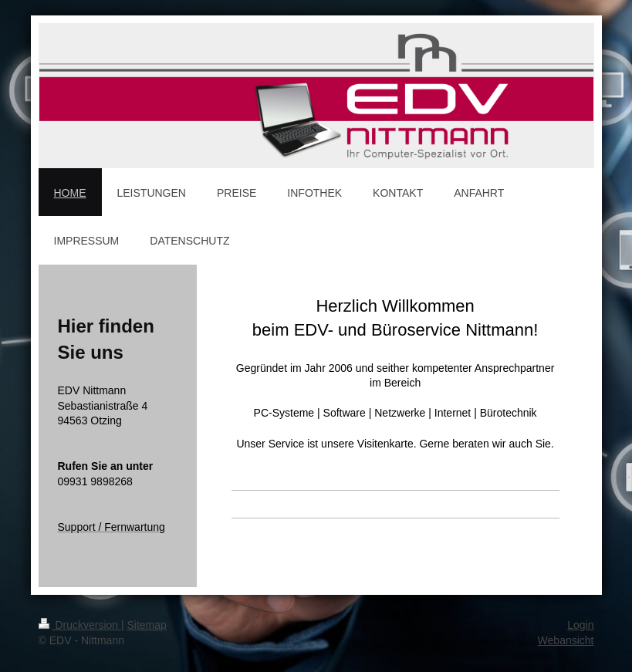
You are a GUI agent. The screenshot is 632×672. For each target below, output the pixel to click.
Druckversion (80, 625)
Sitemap (147, 625)
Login (580, 625)
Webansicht (566, 640)
